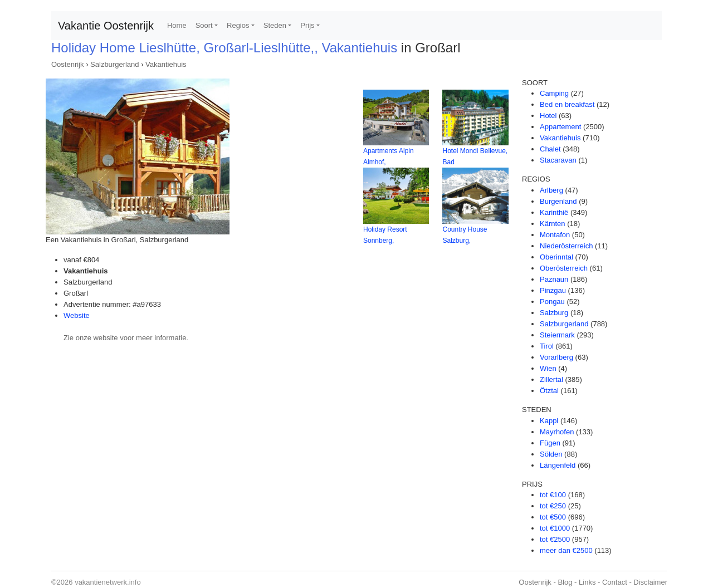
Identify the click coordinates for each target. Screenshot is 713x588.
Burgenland (558, 201)
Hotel (548, 116)
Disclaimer (650, 582)
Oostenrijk (68, 64)
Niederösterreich (566, 246)
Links (587, 582)
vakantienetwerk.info (108, 582)
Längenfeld (558, 465)
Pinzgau (553, 290)
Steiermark (557, 335)
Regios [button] (238, 25)
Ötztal (549, 391)
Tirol (547, 346)
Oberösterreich (564, 268)
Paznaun (554, 279)
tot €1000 (555, 528)
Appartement (560, 127)
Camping (554, 93)
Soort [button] (204, 25)
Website (77, 315)
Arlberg (551, 190)
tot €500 (553, 517)
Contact (615, 582)
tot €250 (553, 506)
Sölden (551, 454)
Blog (565, 582)
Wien (548, 368)
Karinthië (554, 212)
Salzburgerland (114, 64)
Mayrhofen (557, 432)
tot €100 (553, 495)
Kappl (549, 421)
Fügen (550, 443)
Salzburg (554, 313)
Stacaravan (558, 160)
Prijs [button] (307, 25)
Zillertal (551, 379)
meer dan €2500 (566, 550)
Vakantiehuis (166, 64)
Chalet (550, 149)
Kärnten (553, 224)
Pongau (552, 302)
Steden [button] (275, 25)
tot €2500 (555, 539)
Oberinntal (556, 257)
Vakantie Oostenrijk (106, 26)
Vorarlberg (556, 357)
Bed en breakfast (567, 104)
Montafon (555, 235)
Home (177, 25)
